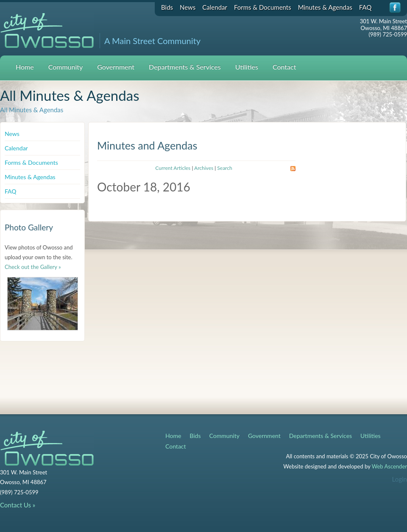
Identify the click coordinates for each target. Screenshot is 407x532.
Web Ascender (389, 466)
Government (116, 67)
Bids (167, 7)
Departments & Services (185, 67)
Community (66, 67)
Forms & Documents (263, 7)
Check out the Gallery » (33, 267)
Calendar (215, 7)
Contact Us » (18, 505)
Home (25, 67)
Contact (284, 67)
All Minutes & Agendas (32, 110)
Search (224, 168)
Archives (204, 168)
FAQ (365, 7)
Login (400, 479)
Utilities (247, 67)
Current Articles (173, 168)
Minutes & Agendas (325, 7)
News (188, 7)
